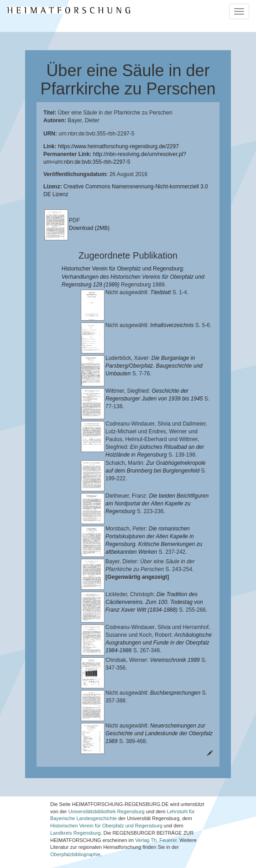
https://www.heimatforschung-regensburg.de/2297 (118, 146)
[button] (3, 865)
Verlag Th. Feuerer (156, 834)
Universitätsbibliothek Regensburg (107, 805)
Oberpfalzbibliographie (75, 848)
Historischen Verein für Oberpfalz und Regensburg (106, 819)
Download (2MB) (89, 228)
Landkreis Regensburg (76, 826)
